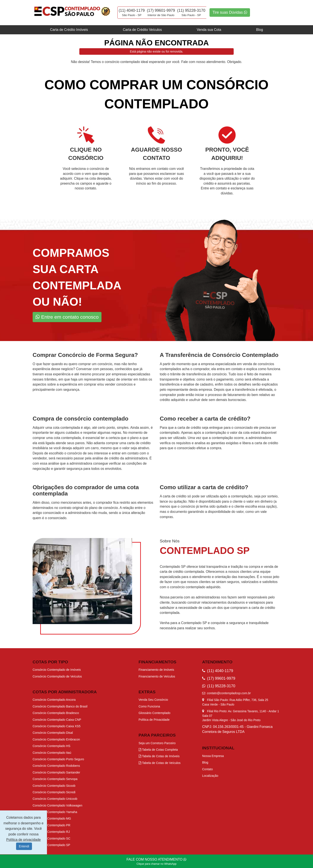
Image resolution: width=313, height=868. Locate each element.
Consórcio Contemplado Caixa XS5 (57, 726)
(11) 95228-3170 (191, 10)
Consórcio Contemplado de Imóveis (57, 670)
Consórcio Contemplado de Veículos (57, 676)
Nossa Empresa (213, 756)
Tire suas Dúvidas (230, 12)
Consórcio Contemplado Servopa (55, 779)
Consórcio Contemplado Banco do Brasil (60, 706)
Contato (207, 769)
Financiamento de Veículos (157, 676)
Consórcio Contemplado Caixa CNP (57, 720)
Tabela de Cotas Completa (158, 750)
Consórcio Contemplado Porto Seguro (58, 759)
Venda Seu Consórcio (153, 700)
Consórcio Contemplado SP (51, 845)
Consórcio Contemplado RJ (51, 832)
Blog (260, 30)
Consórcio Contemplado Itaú (52, 753)
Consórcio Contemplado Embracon (56, 739)
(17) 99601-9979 (161, 10)
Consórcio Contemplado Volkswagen (57, 805)
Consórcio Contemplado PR (52, 825)
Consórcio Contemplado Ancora (54, 700)
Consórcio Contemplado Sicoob (54, 786)
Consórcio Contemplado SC (52, 838)
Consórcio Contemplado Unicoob (55, 799)
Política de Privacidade (154, 720)
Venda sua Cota (209, 30)
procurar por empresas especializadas (121, 374)
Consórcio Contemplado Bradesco (56, 713)
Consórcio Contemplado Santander (56, 772)
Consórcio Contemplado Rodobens (56, 766)
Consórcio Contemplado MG (52, 818)
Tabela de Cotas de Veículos (160, 763)
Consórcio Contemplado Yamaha (55, 812)
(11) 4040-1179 (132, 10)
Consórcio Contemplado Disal (53, 733)
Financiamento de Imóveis (156, 670)
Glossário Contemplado (155, 713)
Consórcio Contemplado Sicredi (54, 792)
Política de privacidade (23, 840)
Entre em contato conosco (67, 317)
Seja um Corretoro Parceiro (157, 743)
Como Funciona (149, 706)
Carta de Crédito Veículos (142, 30)
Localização (210, 776)
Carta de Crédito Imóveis (69, 30)
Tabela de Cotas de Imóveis (159, 756)
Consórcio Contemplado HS (52, 746)
